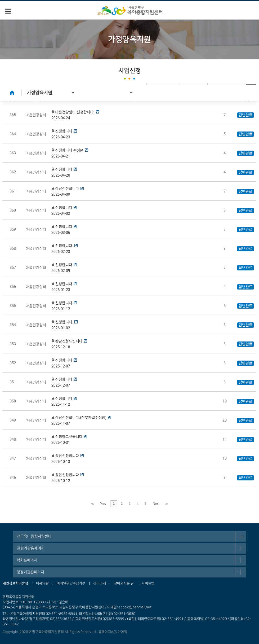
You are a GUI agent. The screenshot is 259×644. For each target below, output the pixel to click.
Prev (103, 504)
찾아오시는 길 (124, 583)
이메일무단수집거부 (71, 583)
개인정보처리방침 (15, 583)
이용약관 (42, 583)
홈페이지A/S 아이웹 (112, 632)
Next (156, 504)
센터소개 (100, 583)
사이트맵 (148, 583)
